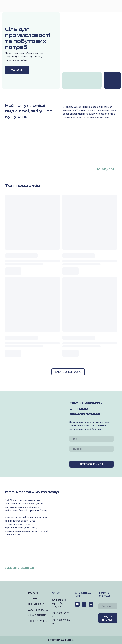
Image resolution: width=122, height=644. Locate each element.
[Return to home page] (18, 6)
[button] (17, 70)
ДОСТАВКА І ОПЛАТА (38, 610)
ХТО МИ (33, 598)
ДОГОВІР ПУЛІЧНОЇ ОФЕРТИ (38, 621)
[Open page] (112, 80)
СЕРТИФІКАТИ (36, 604)
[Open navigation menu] (114, 6)
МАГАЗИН (33, 593)
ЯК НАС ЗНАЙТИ (37, 615)
